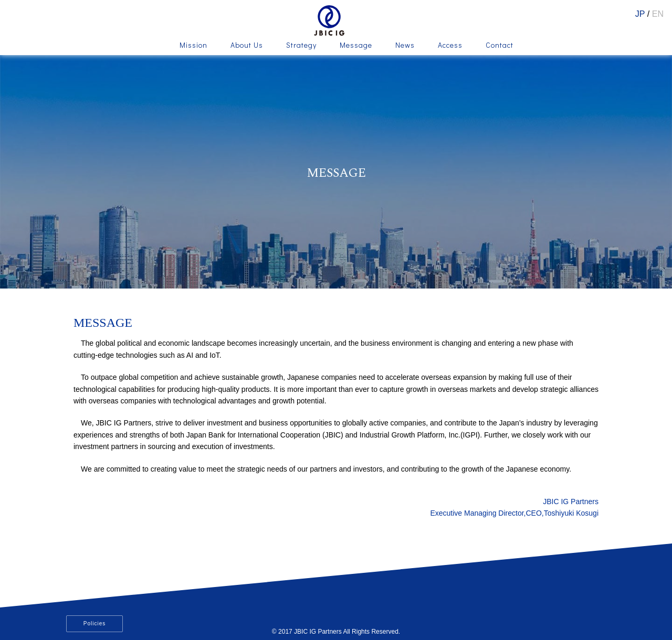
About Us (247, 46)
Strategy (301, 46)
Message (356, 46)
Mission (193, 46)
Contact (500, 46)
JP (640, 14)
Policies (94, 623)
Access (450, 46)
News (405, 46)
